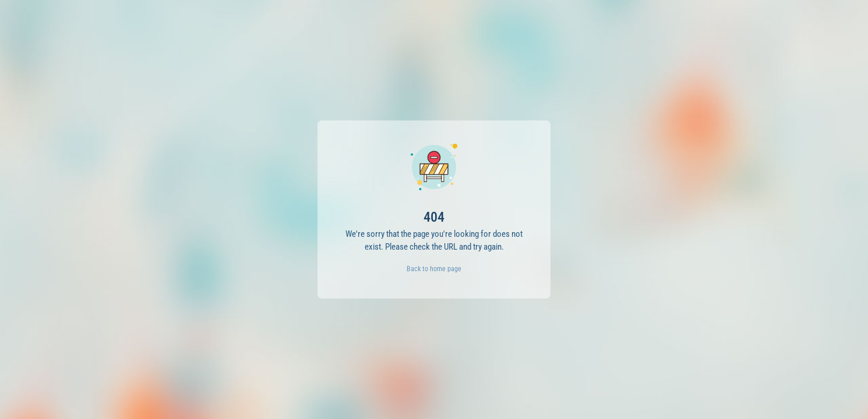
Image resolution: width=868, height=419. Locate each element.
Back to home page (434, 269)
